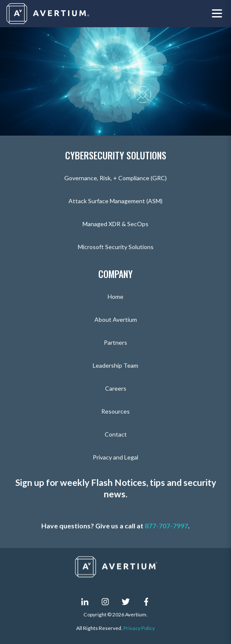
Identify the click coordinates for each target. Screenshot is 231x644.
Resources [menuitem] (115, 411)
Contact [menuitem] (116, 434)
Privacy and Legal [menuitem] (115, 457)
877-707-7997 (166, 526)
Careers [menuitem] (116, 388)
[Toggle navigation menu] (217, 14)
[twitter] (126, 601)
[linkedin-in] (85, 601)
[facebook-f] (146, 601)
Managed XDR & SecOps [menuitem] (115, 224)
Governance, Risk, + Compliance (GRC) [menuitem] (115, 178)
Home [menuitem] (115, 296)
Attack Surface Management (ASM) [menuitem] (115, 201)
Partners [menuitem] (115, 342)
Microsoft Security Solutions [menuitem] (116, 247)
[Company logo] (48, 14)
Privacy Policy (139, 628)
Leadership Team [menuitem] (115, 365)
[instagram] (106, 601)
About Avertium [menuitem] (116, 319)
